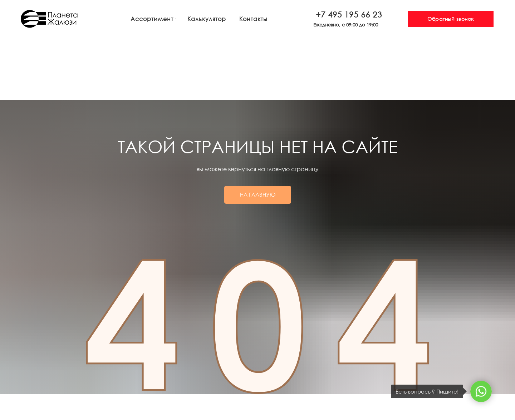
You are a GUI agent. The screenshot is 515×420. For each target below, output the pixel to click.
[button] (451, 19)
